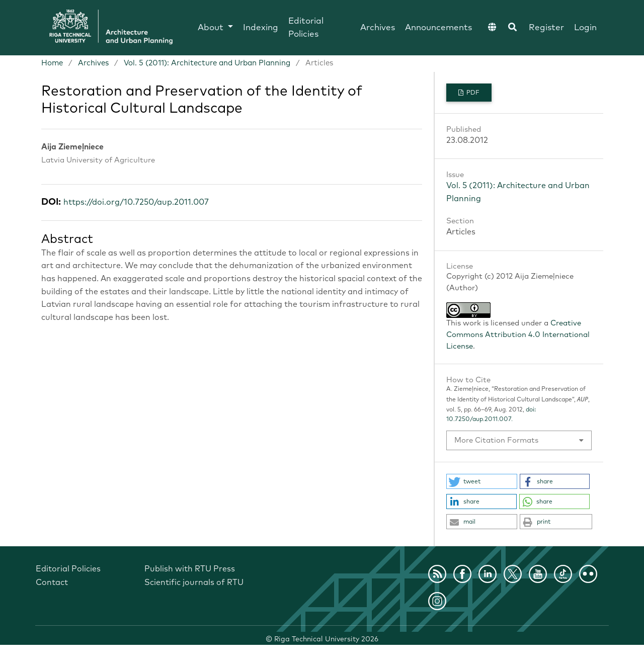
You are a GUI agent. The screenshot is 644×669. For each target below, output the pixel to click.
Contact (52, 582)
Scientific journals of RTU (194, 582)
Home (52, 63)
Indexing (261, 28)
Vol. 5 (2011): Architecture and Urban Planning (207, 63)
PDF (472, 93)
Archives (378, 28)
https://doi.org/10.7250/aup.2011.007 (136, 202)
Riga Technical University (326, 639)
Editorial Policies (306, 28)
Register (546, 28)
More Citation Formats (496, 440)
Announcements (438, 28)
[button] (482, 481)
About (212, 28)
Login (585, 28)
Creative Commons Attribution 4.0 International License (518, 335)
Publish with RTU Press (190, 569)
